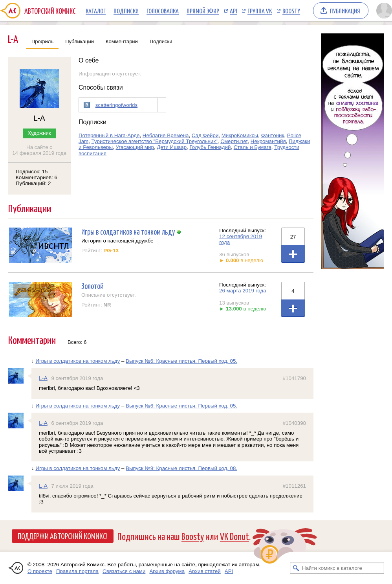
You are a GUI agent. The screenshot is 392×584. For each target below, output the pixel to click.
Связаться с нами (124, 571)
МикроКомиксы (240, 135)
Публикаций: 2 (33, 183)
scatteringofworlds (116, 105)
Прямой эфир (203, 11)
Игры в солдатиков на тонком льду (128, 231)
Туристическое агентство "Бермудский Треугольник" (155, 141)
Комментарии (122, 41)
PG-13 (111, 251)
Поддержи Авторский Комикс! (63, 536)
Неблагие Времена (166, 135)
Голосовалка (163, 11)
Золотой (93, 286)
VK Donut (234, 536)
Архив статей (205, 571)
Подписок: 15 (32, 172)
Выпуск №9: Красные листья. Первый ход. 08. (181, 468)
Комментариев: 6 (37, 177)
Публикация (345, 11)
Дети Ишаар (172, 147)
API (233, 11)
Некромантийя (268, 141)
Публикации (80, 41)
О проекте (40, 571)
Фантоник (272, 135)
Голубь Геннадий (210, 147)
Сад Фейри (205, 135)
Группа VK (260, 11)
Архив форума (167, 571)
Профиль (42, 41)
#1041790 (294, 378)
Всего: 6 (77, 342)
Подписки (126, 11)
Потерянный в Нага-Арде (109, 135)
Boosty (291, 11)
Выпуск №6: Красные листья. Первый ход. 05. (181, 361)
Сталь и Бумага (253, 147)
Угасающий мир (135, 147)
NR (107, 305)
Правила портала (77, 571)
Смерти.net (234, 141)
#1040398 (294, 423)
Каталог (96, 11)
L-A (43, 378)
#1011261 (294, 486)
